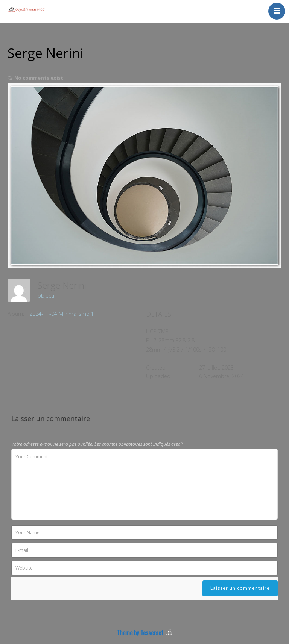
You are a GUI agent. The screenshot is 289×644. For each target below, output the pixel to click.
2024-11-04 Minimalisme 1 (62, 314)
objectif (47, 296)
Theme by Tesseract (140, 633)
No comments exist (39, 78)
